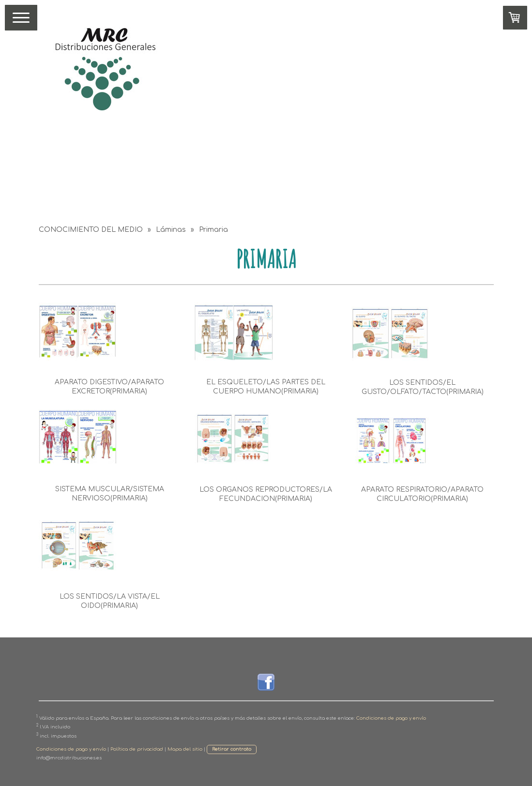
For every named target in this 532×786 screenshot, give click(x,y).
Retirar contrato (232, 749)
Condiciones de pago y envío (391, 718)
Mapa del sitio (185, 749)
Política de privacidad (137, 749)
